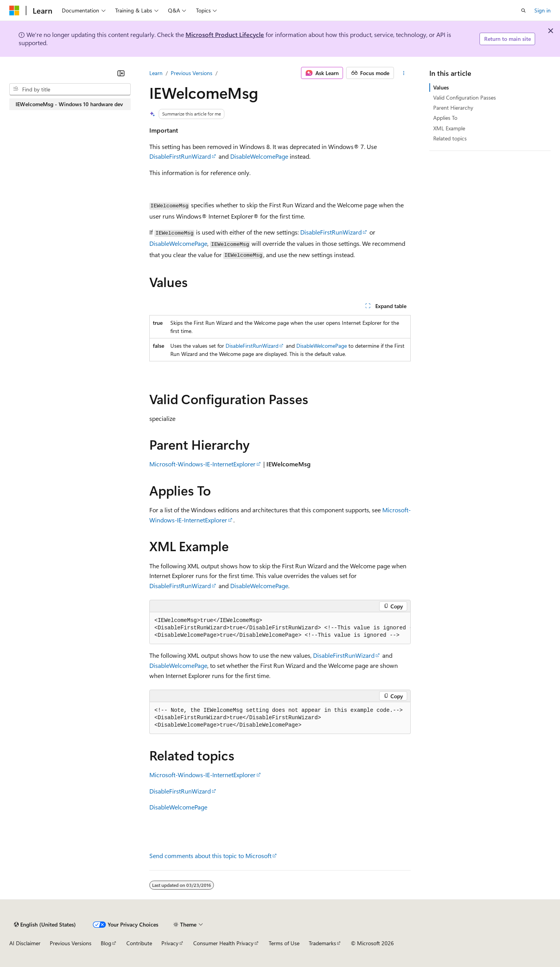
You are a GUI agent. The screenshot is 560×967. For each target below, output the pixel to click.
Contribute (139, 943)
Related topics (450, 138)
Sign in (542, 10)
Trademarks (322, 943)
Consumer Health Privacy (223, 943)
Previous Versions (192, 73)
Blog (106, 943)
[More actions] (404, 73)
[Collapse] (121, 73)
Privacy (170, 943)
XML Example (449, 128)
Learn (156, 73)
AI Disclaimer (25, 943)
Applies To (445, 118)
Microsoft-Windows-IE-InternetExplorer (202, 464)
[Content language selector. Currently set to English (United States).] (45, 925)
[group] (280, 628)
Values (441, 87)
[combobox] (70, 89)
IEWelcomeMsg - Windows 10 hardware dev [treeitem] (69, 104)
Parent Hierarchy (453, 108)
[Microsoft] (14, 11)
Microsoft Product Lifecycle (225, 34)
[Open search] (523, 11)
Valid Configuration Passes (465, 97)
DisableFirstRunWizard (180, 156)
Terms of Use (284, 943)
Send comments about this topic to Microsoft (210, 856)
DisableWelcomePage (259, 156)
